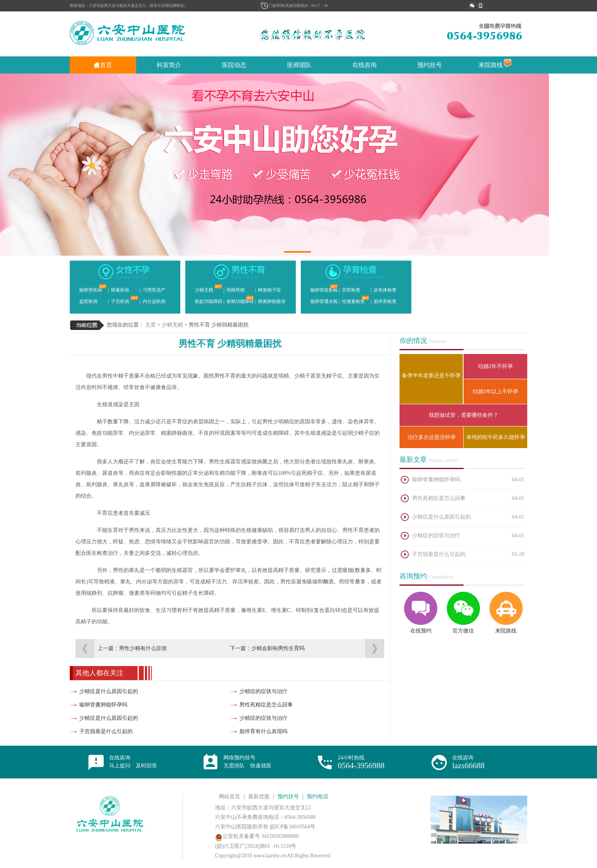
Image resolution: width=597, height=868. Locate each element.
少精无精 (209, 288)
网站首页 (229, 797)
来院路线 (495, 65)
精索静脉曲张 (272, 301)
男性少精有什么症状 (143, 648)
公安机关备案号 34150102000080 (257, 836)
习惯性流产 (154, 290)
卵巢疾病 (120, 290)
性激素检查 (356, 300)
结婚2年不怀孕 (495, 366)
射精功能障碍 (240, 300)
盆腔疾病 (88, 301)
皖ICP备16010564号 (293, 827)
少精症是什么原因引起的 (109, 691)
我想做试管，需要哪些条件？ (464, 415)
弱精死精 (236, 290)
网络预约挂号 (247, 762)
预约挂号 (430, 65)
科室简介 (169, 65)
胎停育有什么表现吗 (263, 731)
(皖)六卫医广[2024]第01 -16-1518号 (256, 846)
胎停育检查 (385, 301)
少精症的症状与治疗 (263, 691)
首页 (103, 65)
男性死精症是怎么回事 (266, 705)
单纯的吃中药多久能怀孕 (496, 437)
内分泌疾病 (154, 301)
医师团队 (299, 65)
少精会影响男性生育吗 (278, 648)
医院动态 (234, 65)
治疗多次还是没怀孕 (432, 437)
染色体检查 (385, 290)
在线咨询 (364, 65)
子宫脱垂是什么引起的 (106, 731)
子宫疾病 (125, 300)
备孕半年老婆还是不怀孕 (431, 376)
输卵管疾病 (93, 288)
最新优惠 (259, 797)
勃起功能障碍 (209, 301)
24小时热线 (361, 762)
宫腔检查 (351, 290)
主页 (151, 325)
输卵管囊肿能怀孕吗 (103, 705)
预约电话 (318, 797)
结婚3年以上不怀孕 (495, 392)
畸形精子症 (270, 290)
